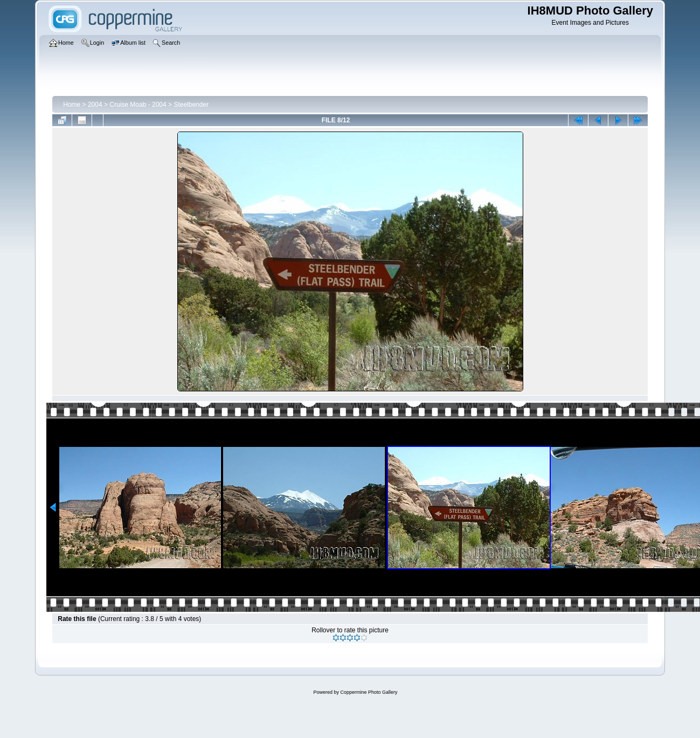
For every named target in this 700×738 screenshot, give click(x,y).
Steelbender (191, 105)
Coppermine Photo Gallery (369, 692)
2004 (95, 105)
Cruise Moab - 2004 (138, 105)
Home (72, 105)
